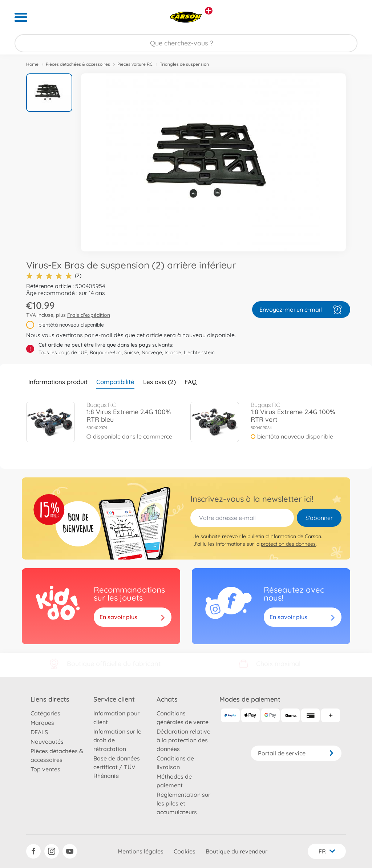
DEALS (39, 732)
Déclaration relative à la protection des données (183, 740)
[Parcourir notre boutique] (186, 43)
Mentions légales (141, 851)
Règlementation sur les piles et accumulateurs (183, 803)
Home (32, 64)
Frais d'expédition (89, 315)
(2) (54, 276)
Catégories (45, 713)
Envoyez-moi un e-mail (301, 310)
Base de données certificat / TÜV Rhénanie (117, 767)
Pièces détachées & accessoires (78, 64)
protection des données (288, 544)
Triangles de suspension (184, 64)
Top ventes (45, 769)
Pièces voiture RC (135, 64)
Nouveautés (47, 742)
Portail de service (296, 753)
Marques (42, 723)
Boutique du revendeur (236, 851)
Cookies (185, 851)
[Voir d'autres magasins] (209, 11)
